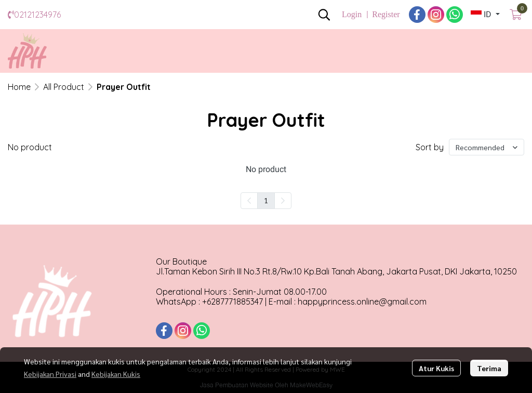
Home (19, 87)
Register (386, 14)
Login (352, 14)
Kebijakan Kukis (116, 374)
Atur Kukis (436, 368)
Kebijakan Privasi (50, 374)
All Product (64, 87)
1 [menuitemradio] (266, 200)
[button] (324, 15)
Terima (489, 368)
